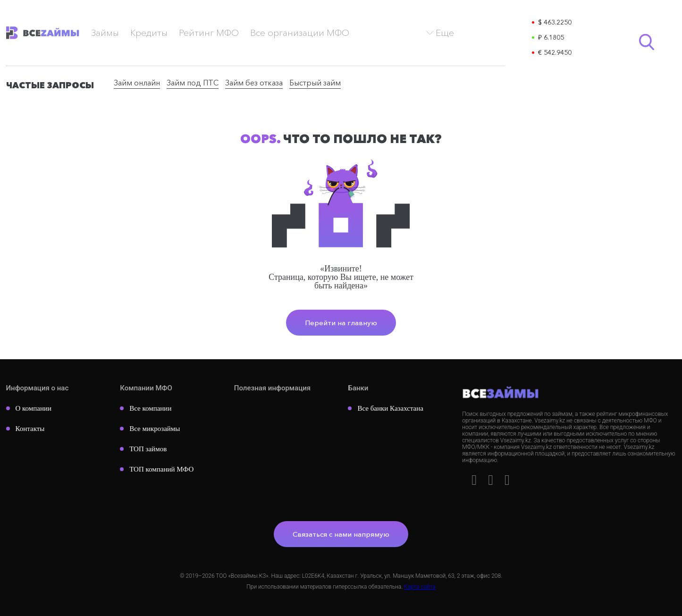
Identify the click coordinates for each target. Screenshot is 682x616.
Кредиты (149, 33)
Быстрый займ (315, 83)
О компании (34, 408)
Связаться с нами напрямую (341, 534)
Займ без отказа (254, 83)
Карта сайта (420, 587)
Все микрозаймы (155, 429)
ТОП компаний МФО (161, 469)
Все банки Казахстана (390, 408)
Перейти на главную (341, 323)
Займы (105, 33)
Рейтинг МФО (209, 33)
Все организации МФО (300, 33)
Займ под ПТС (193, 83)
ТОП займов (148, 449)
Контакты (30, 429)
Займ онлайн (137, 83)
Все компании (150, 408)
